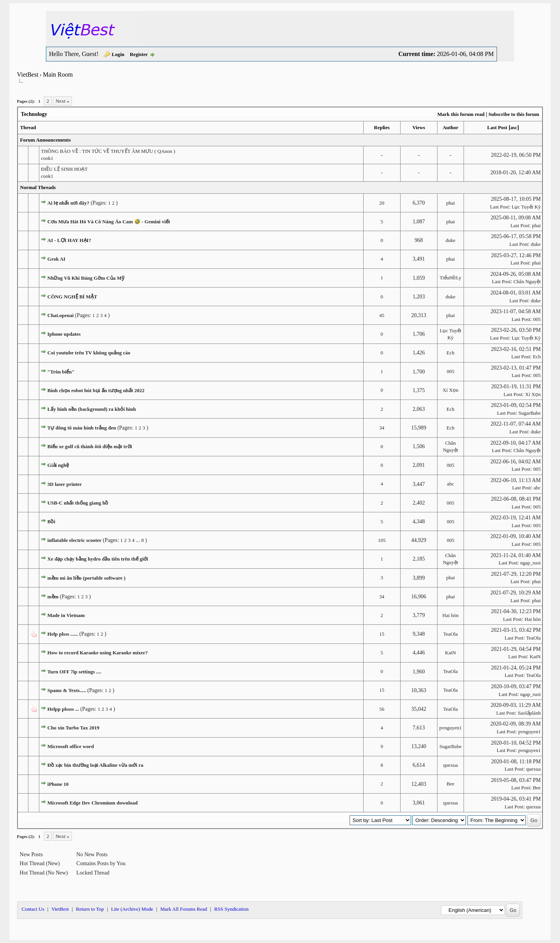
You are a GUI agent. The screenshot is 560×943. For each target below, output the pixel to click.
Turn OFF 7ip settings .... (74, 672)
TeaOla (451, 634)
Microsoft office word (71, 746)
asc (514, 127)
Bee (450, 784)
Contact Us (33, 909)
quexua (451, 765)
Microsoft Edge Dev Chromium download (93, 803)
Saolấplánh (529, 713)
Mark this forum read (461, 114)
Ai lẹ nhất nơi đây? (68, 203)
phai (450, 203)
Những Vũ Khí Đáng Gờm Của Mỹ (86, 278)
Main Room (58, 74)
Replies (382, 127)
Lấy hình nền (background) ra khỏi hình (92, 409)
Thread (28, 127)
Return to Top (90, 909)
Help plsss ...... (63, 634)
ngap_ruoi (531, 563)
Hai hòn (451, 615)
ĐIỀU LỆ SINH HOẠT (64, 169)
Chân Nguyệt (527, 281)
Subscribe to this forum (514, 114)
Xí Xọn (450, 390)
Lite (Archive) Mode (132, 909)
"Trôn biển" (61, 372)
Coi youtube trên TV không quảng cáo (89, 353)
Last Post (497, 127)
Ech (450, 353)
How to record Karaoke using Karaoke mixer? (98, 653)
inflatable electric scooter (74, 540)
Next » (62, 101)
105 (382, 540)
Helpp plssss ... (63, 709)
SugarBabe (529, 413)
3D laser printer (65, 484)
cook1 (47, 158)
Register (139, 54)
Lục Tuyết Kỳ (526, 207)
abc (450, 484)
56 (382, 709)
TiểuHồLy (451, 278)
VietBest (28, 74)
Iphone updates (64, 334)
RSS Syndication (232, 909)
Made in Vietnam (66, 615)
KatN (450, 653)
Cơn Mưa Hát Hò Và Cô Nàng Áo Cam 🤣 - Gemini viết (109, 222)
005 (537, 319)
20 (382, 203)
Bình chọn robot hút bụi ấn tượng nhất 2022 (96, 390)
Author (450, 127)
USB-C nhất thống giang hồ (78, 503)
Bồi (51, 521)
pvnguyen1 (450, 728)
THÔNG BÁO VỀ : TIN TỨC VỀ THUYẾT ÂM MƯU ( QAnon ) (108, 151)
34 (382, 428)
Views (419, 127)
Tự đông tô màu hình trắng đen (82, 428)
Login (118, 54)
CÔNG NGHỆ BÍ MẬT (72, 297)
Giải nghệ (58, 465)
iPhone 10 (58, 784)
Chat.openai (61, 315)
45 (382, 315)
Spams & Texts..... (67, 690)
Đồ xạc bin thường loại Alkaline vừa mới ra (95, 765)
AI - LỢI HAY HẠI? (69, 240)
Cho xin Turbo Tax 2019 (73, 728)
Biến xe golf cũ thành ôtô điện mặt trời (90, 446)
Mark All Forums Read (184, 909)
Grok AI (56, 259)
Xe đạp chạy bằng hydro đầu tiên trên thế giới (98, 559)
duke (451, 240)
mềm (53, 597)
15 (382, 634)
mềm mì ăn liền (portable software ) (87, 578)
